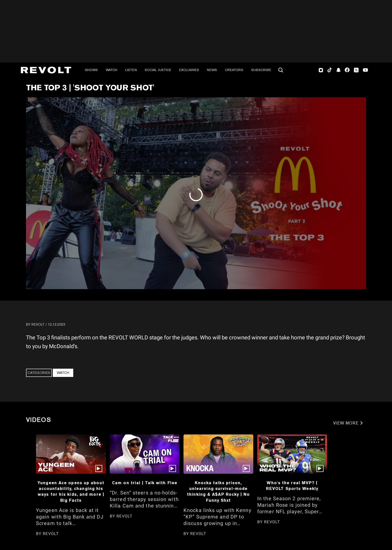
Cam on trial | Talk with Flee (145, 483)
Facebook (347, 70)
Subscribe (261, 70)
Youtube (365, 71)
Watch (111, 70)
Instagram (321, 70)
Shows (91, 70)
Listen (131, 70)
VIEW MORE (346, 423)
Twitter (356, 70)
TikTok (330, 70)
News (212, 70)
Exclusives (189, 70)
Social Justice (158, 70)
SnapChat (338, 70)
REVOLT (38, 324)
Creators (234, 70)
